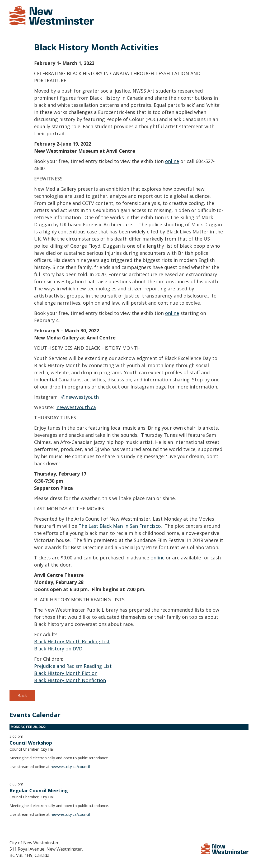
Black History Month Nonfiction (70, 680)
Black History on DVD (58, 649)
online (172, 161)
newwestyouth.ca (76, 407)
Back (22, 696)
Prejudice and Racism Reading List (73, 666)
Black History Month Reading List (72, 641)
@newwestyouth (80, 397)
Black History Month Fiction (66, 673)
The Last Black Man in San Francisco (120, 526)
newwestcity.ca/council (70, 767)
